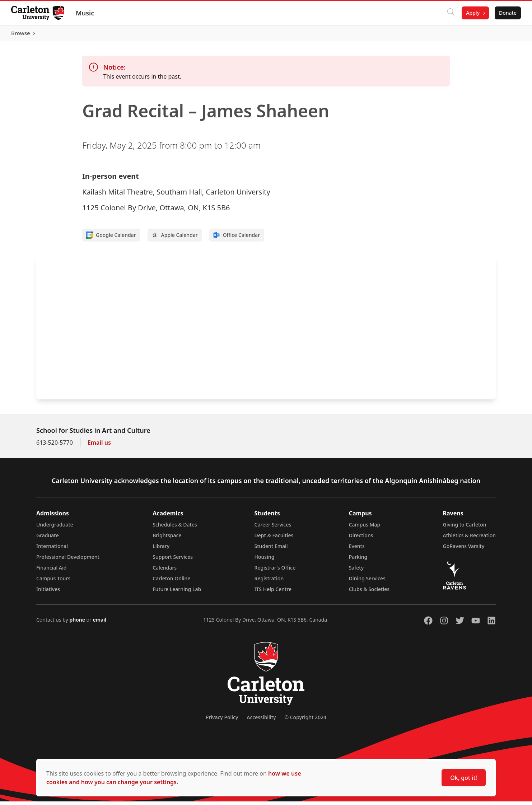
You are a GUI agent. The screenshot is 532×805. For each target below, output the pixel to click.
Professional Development (68, 560)
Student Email (271, 550)
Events (357, 550)
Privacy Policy (222, 721)
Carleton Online (171, 582)
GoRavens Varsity (464, 550)
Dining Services (367, 582)
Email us (99, 446)
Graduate (48, 539)
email (99, 623)
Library (161, 550)
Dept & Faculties (274, 539)
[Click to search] (451, 13)
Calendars (165, 571)
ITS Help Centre (273, 593)
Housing (265, 560)
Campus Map (365, 528)
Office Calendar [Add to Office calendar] (236, 239)
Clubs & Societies (369, 593)
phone (78, 623)
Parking (358, 560)
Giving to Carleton (465, 528)
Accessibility (261, 721)
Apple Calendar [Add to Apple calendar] (174, 239)
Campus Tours (53, 582)
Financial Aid (51, 571)
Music (85, 13)
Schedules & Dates (175, 528)
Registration (269, 582)
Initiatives (48, 593)
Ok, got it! (464, 778)
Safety (356, 571)
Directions (361, 539)
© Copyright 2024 (305, 721)
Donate (507, 13)
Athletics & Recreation (469, 539)
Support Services (173, 560)
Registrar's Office (275, 571)
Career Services (273, 528)
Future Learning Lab (177, 593)
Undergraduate (55, 528)
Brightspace (167, 539)
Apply (472, 13)
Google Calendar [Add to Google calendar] (111, 239)
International (52, 550)
